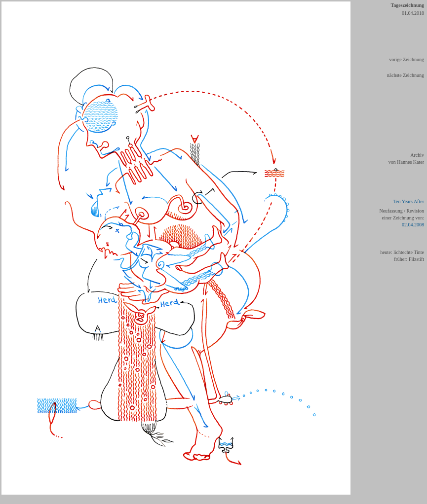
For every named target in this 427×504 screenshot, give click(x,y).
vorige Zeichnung (407, 59)
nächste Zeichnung (406, 75)
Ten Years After (409, 201)
